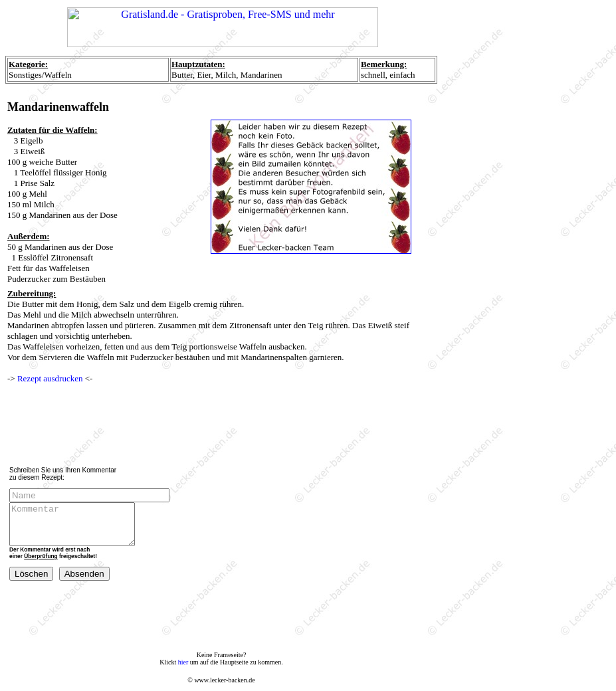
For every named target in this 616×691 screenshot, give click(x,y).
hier (183, 662)
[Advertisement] (225, 425)
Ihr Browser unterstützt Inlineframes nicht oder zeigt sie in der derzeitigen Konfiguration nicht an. (223, 29)
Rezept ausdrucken (50, 378)
